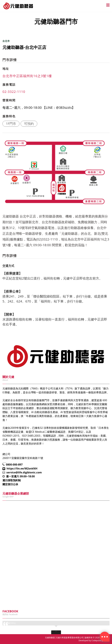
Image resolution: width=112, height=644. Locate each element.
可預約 (29, 124)
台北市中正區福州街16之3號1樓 (27, 76)
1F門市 (11, 124)
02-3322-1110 (14, 92)
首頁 (5, 31)
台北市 (6, 41)
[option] (55, 172)
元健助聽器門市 (20, 31)
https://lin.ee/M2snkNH (22, 468)
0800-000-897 (14, 465)
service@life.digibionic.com (24, 472)
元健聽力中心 (10, 623)
